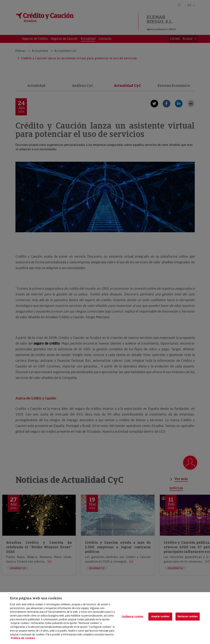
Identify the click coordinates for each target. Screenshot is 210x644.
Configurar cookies (132, 616)
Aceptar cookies (160, 616)
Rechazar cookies (188, 616)
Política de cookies (23, 638)
